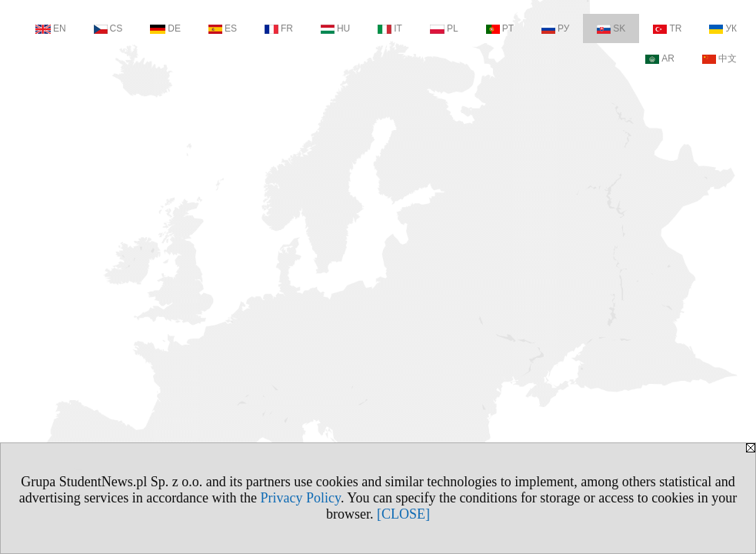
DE (165, 28)
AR (660, 58)
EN (51, 28)
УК (723, 28)
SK (611, 28)
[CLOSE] (403, 514)
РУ (555, 28)
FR (279, 28)
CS (108, 28)
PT (500, 28)
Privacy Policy (301, 498)
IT (390, 28)
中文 (719, 58)
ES (223, 28)
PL (444, 28)
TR (667, 28)
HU (335, 28)
